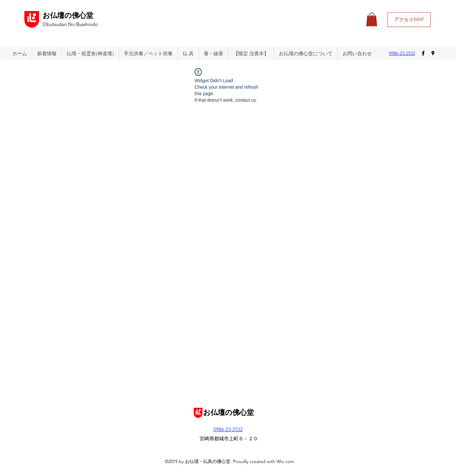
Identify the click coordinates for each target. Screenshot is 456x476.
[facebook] (423, 53)
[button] (372, 19)
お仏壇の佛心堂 (68, 16)
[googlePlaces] (433, 53)
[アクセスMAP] (409, 20)
